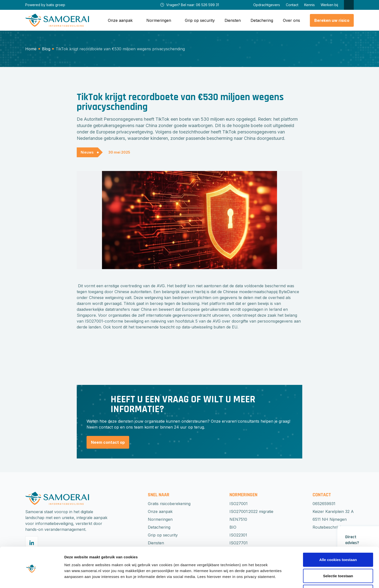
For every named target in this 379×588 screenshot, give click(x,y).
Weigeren (338, 575)
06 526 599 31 (207, 5)
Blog (46, 49)
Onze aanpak (160, 511)
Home (31, 49)
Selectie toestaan (338, 559)
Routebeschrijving (329, 527)
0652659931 (324, 504)
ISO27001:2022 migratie (251, 511)
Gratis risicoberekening (169, 504)
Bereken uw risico (332, 20)
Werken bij (329, 5)
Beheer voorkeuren (270, 575)
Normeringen (160, 519)
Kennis (310, 5)
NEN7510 (238, 519)
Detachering (262, 20)
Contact (292, 5)
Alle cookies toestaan (338, 543)
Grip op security (200, 20)
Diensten (233, 20)
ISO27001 (239, 504)
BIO (233, 527)
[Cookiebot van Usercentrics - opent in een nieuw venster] (32, 578)
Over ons (291, 20)
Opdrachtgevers (267, 5)
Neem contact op (108, 442)
